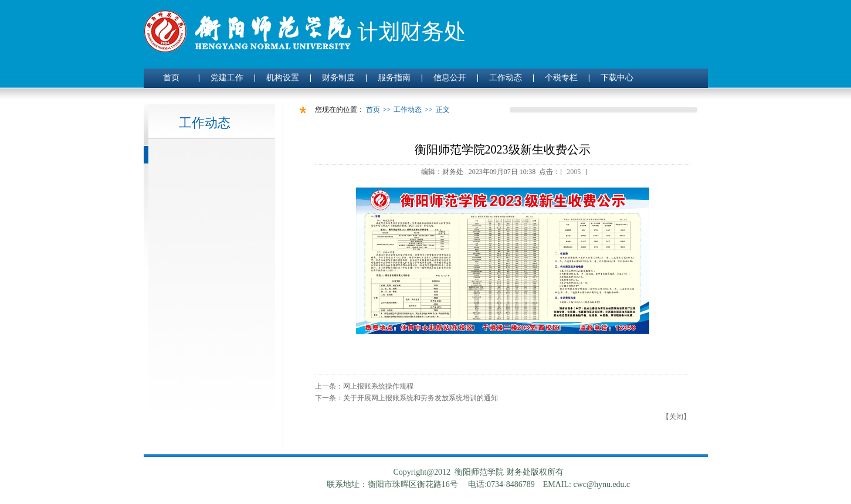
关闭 (676, 417)
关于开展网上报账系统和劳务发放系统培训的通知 (421, 398)
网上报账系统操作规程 (378, 386)
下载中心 (617, 78)
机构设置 (283, 78)
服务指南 (394, 78)
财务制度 (338, 78)
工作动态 (506, 78)
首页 (171, 78)
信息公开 (450, 78)
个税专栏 (561, 78)
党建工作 (227, 78)
